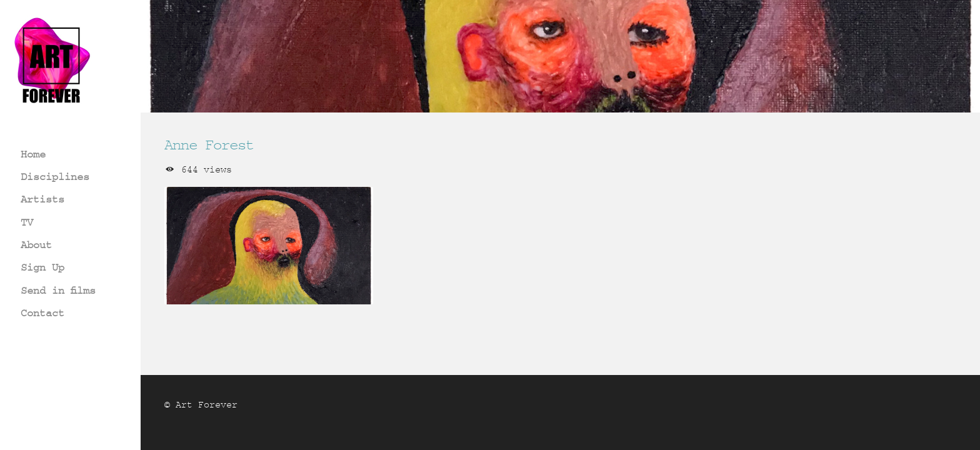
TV (27, 222)
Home (33, 154)
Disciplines (55, 177)
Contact (42, 313)
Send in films (58, 290)
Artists (42, 199)
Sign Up (42, 267)
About (36, 245)
